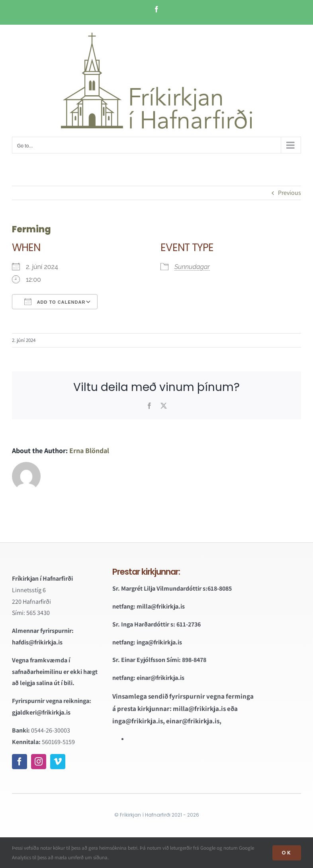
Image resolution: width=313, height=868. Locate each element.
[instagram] (39, 762)
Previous (290, 193)
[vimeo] (58, 762)
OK (287, 853)
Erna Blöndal (89, 451)
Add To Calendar (55, 302)
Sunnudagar (192, 267)
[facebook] (20, 762)
